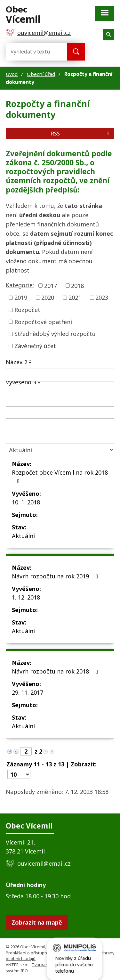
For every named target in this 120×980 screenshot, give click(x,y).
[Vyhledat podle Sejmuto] (60, 425)
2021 (75, 298)
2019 (21, 298)
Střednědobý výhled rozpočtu (55, 334)
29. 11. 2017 (28, 692)
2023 (102, 298)
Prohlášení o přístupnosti (30, 953)
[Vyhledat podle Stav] (60, 450)
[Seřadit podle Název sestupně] (31, 363)
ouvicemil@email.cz (44, 863)
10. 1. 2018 (26, 502)
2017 (51, 285)
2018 (77, 285)
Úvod (12, 74)
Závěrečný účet (35, 346)
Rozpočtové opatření (43, 322)
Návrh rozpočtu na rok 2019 (56, 576)
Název (16, 362)
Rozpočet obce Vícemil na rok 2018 (60, 476)
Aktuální (23, 536)
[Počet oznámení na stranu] (19, 774)
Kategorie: (20, 285)
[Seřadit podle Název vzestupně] (31, 360)
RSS (81, 134)
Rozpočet (27, 310)
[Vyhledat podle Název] (60, 375)
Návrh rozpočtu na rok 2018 (56, 671)
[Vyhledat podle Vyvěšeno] (60, 400)
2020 (48, 298)
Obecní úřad (41, 74)
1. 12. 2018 (26, 597)
